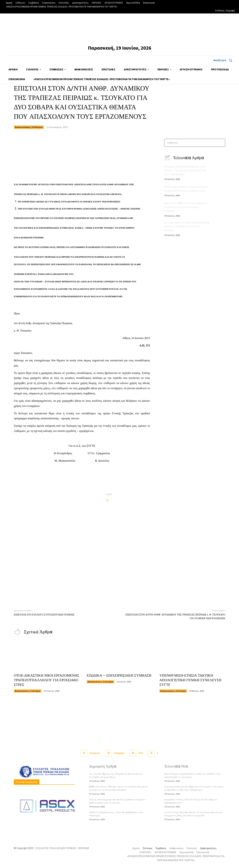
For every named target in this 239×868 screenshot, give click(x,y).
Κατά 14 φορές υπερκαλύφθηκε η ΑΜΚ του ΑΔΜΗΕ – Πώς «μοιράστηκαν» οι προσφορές (192, 776)
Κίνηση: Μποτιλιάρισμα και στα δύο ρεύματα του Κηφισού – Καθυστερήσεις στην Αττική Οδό (118, 801)
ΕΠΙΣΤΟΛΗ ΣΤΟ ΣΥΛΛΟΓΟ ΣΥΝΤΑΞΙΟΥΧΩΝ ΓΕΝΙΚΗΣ (44, 615)
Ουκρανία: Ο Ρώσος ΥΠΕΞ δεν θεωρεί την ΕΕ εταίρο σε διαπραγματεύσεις (191, 801)
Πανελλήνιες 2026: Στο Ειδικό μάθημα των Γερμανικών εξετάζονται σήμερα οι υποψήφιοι (186, 207)
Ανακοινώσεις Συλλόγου (29, 127)
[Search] (221, 143)
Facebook (94, 753)
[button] (224, 60)
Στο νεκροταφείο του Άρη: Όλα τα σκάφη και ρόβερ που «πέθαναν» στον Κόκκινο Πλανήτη (187, 226)
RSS (141, 753)
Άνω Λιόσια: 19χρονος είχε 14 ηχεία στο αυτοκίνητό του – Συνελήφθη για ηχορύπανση (116, 776)
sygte (109, 494)
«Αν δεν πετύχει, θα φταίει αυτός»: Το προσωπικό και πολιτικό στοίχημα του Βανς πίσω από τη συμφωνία (193, 814)
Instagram (119, 753)
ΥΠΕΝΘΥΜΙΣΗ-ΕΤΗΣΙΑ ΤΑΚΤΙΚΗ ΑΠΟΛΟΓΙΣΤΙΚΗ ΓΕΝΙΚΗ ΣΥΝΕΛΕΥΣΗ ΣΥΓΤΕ (191, 680)
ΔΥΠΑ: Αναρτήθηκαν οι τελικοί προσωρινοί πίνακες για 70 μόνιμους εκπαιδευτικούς (186, 189)
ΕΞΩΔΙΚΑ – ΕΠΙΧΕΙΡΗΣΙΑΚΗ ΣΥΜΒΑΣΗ (119, 676)
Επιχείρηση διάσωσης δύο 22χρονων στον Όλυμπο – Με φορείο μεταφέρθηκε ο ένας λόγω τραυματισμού (185, 171)
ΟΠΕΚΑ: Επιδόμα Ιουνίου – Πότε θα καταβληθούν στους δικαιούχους (116, 814)
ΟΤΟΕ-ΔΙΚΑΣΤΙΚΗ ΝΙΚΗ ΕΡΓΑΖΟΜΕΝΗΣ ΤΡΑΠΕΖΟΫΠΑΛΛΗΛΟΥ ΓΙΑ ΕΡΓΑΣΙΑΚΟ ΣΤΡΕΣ (46, 680)
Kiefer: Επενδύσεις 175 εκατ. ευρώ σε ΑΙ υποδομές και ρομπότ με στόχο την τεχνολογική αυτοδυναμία (118, 788)
